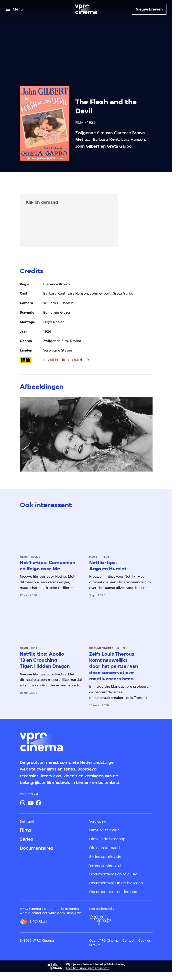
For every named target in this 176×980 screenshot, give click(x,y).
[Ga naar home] (86, 9)
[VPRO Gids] (100, 920)
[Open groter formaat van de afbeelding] (86, 434)
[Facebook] (38, 803)
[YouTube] (31, 803)
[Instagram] (23, 803)
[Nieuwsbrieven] (149, 9)
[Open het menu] (14, 9)
